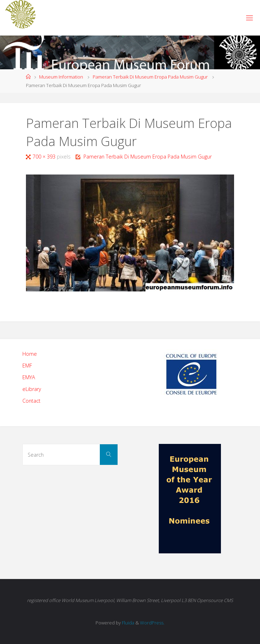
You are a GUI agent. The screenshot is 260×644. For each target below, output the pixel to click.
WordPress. (152, 623)
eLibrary (32, 389)
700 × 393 (45, 157)
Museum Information (61, 77)
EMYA (29, 377)
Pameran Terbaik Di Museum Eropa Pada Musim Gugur (150, 77)
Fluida (128, 623)
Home (30, 354)
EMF (27, 366)
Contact (31, 401)
